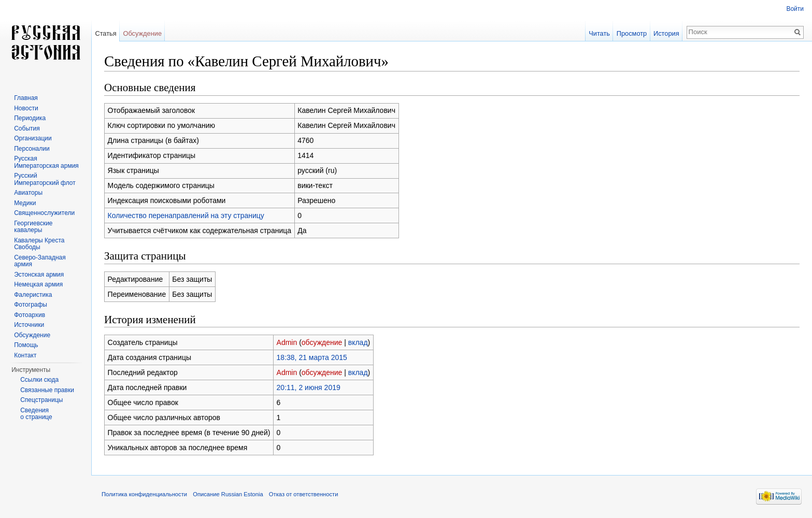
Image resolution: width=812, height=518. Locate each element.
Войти (795, 9)
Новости (26, 108)
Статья (105, 33)
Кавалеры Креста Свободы (39, 244)
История (666, 33)
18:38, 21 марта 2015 (312, 357)
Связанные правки (47, 390)
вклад (358, 342)
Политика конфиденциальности (144, 494)
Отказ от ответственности (304, 494)
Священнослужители (44, 213)
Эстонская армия (39, 275)
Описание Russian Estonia (228, 494)
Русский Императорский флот (45, 179)
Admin (287, 342)
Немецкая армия (38, 284)
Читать (599, 33)
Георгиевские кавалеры (33, 227)
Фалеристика (33, 295)
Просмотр (632, 33)
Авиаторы (28, 193)
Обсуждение (142, 33)
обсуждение (322, 342)
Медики (25, 203)
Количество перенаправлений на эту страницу (186, 215)
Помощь (26, 345)
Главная (26, 98)
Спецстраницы (41, 400)
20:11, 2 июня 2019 (309, 387)
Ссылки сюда (39, 380)
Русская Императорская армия (46, 162)
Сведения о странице (36, 414)
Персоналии (32, 149)
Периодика (30, 118)
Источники (29, 325)
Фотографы (31, 305)
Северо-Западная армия (40, 261)
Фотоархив (30, 315)
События (27, 128)
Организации (33, 138)
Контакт (25, 355)
